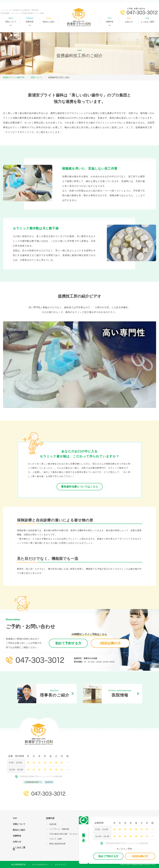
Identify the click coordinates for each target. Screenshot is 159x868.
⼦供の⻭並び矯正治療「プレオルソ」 (65, 834)
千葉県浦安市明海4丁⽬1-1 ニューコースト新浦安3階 (39, 776)
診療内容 (50, 818)
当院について (36, 77)
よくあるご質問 (19, 848)
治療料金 (17, 836)
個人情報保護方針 (19, 864)
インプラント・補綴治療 (59, 829)
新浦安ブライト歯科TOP (14, 77)
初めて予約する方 (68, 643)
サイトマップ (61, 864)
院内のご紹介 (19, 830)
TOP (15, 818)
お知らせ (17, 842)
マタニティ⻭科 (56, 839)
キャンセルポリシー (40, 864)
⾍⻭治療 (53, 824)
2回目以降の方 (110, 643)
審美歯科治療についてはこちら (80, 487)
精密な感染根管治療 (57, 844)
